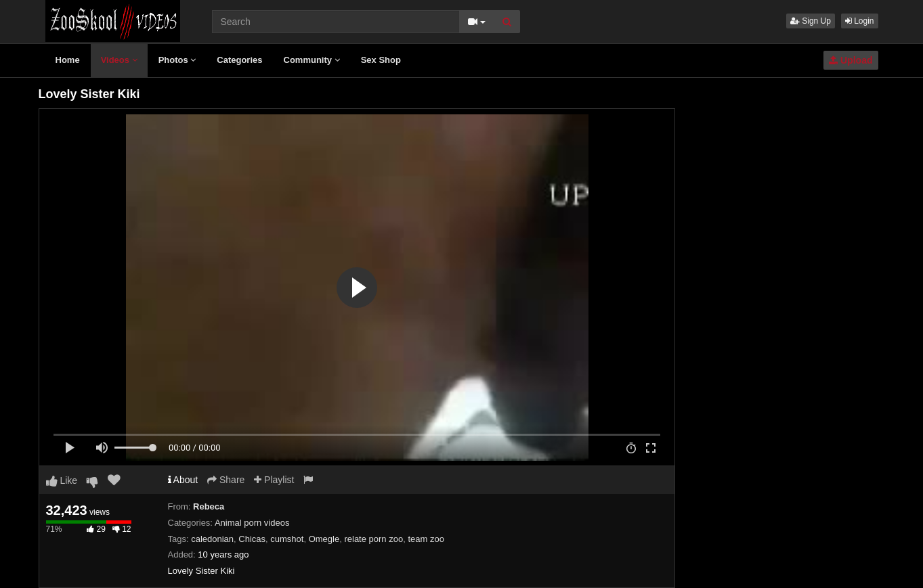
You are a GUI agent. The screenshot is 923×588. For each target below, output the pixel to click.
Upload (851, 60)
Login (860, 21)
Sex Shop (381, 60)
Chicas (252, 539)
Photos (177, 60)
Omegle (324, 539)
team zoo (426, 539)
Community (312, 60)
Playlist (274, 480)
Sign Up (811, 21)
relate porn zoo (373, 539)
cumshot (287, 539)
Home (68, 60)
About (183, 480)
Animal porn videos (252, 523)
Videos (119, 60)
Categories (239, 60)
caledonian (212, 539)
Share (226, 480)
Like (62, 480)
